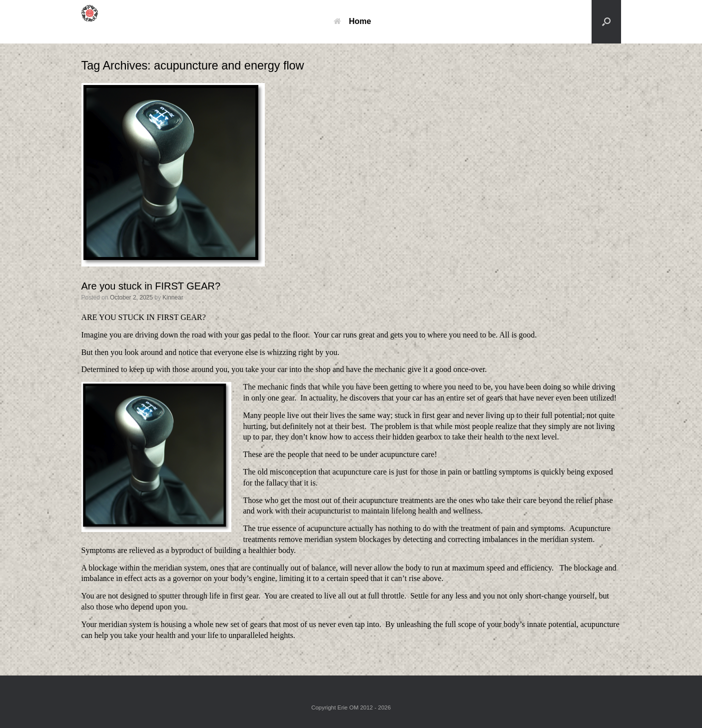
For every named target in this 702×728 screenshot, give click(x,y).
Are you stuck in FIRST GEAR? (151, 286)
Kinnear (173, 297)
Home (352, 21)
